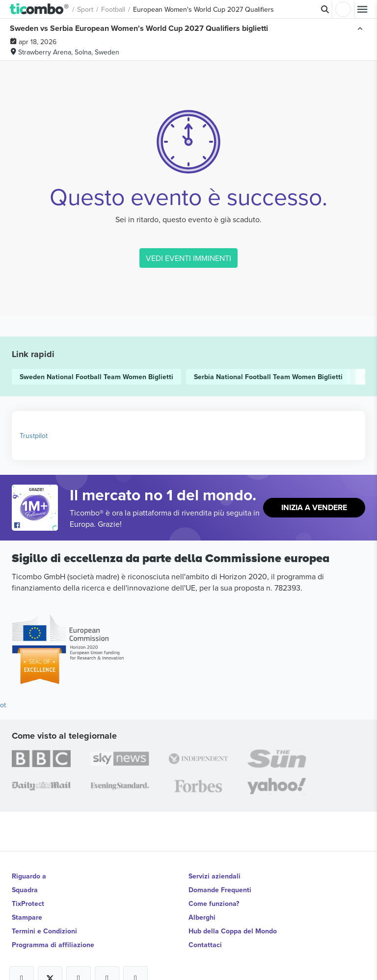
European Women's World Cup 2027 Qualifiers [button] (203, 9)
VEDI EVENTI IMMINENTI (188, 258)
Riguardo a (29, 876)
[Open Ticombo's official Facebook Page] (36, 526)
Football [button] (113, 9)
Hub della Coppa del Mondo (233, 931)
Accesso (343, 9)
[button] (40, 9)
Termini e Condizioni (44, 931)
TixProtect (28, 903)
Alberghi (202, 917)
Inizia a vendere (314, 507)
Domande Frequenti (220, 890)
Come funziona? (214, 903)
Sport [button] (85, 9)
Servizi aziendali (215, 876)
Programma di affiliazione (53, 945)
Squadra (25, 890)
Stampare (27, 917)
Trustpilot (34, 436)
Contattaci (205, 945)
